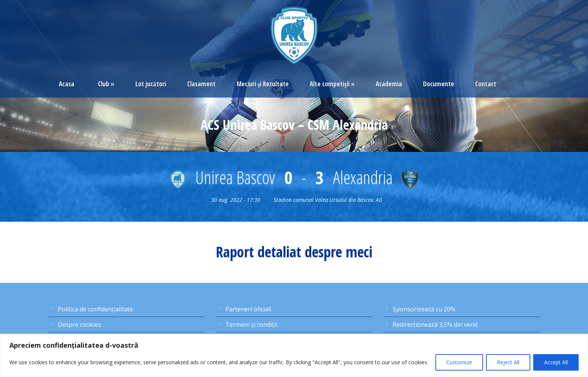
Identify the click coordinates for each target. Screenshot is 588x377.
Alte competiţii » (332, 84)
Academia (389, 84)
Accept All (556, 362)
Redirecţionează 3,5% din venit (435, 324)
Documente (439, 84)
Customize (459, 362)
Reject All (508, 362)
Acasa (67, 84)
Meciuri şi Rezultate (263, 84)
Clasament (201, 84)
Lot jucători (151, 84)
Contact (486, 84)
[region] (294, 355)
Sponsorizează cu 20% (424, 309)
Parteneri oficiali (248, 309)
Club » (106, 84)
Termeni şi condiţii (251, 324)
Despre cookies (79, 324)
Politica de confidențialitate (95, 309)
